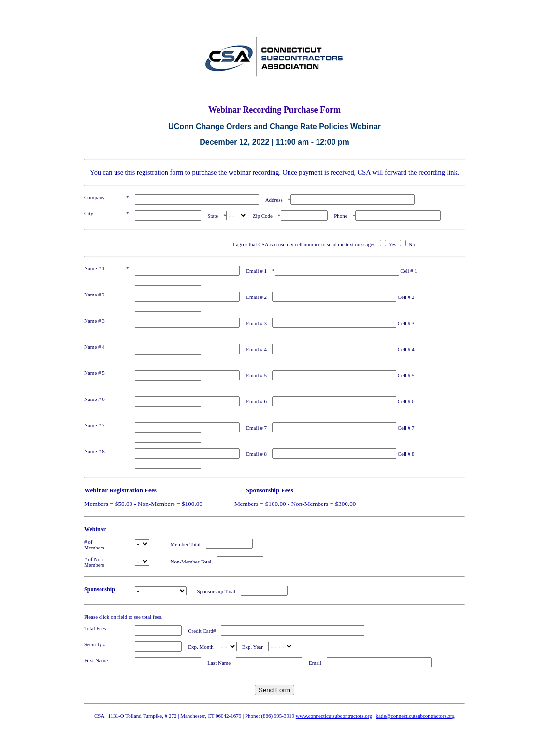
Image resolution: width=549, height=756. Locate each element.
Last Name (219, 663)
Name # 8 (94, 451)
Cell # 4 (409, 349)
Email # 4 (256, 349)
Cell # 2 (409, 297)
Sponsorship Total (214, 591)
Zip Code (263, 216)
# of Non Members (102, 562)
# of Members (102, 545)
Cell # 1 (411, 271)
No (412, 244)
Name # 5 (94, 373)
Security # (95, 644)
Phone (341, 216)
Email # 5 (256, 375)
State (213, 216)
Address (274, 200)
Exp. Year (253, 647)
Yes (392, 244)
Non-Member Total (183, 562)
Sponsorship (100, 589)
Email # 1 (256, 271)
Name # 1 (94, 268)
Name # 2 (94, 295)
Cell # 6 (409, 401)
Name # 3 (94, 321)
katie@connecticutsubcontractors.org (415, 716)
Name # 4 (94, 347)
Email (315, 663)
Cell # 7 (409, 428)
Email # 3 (256, 323)
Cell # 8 (409, 454)
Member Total (178, 544)
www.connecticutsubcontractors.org (334, 716)
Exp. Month (201, 647)
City (89, 213)
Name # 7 (94, 425)
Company (94, 197)
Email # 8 (256, 454)
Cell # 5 (409, 375)
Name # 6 (94, 399)
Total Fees (95, 628)
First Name (96, 660)
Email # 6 (256, 401)
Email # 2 (256, 297)
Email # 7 (256, 428)
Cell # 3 (409, 323)
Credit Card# (202, 631)
